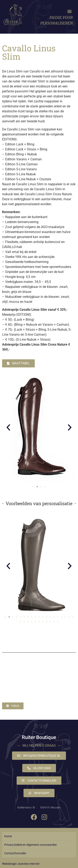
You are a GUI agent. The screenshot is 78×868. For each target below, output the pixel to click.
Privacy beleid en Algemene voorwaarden (30, 845)
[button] (69, 11)
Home (8, 836)
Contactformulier (15, 853)
